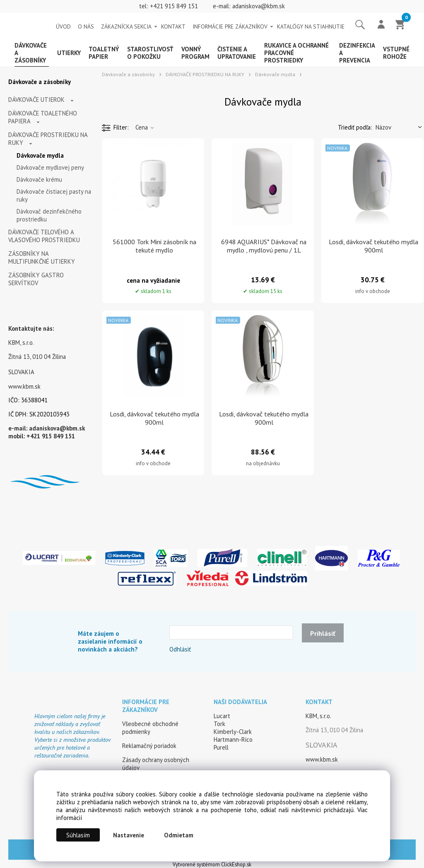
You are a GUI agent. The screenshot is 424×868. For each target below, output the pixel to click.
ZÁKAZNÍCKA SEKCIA (126, 26)
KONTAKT (173, 26)
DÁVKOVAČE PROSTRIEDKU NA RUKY (48, 139)
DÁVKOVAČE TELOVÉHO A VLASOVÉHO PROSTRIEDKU (44, 236)
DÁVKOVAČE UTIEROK (36, 100)
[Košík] (400, 25)
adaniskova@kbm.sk (259, 6)
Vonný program (195, 53)
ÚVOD (63, 26)
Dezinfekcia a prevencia (357, 53)
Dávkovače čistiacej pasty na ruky (54, 195)
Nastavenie (129, 835)
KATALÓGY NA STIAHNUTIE (311, 26)
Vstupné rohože (396, 53)
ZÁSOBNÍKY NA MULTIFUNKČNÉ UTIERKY (42, 257)
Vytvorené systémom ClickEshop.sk (212, 864)
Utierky (69, 53)
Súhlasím (78, 835)
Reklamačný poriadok (149, 746)
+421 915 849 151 (174, 6)
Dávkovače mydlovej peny (50, 167)
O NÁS (86, 26)
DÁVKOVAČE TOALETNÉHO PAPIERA (43, 117)
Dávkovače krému (39, 179)
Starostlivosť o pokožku (150, 53)
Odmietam (179, 835)
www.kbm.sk (24, 386)
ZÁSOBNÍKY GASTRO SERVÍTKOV (36, 279)
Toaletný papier (104, 53)
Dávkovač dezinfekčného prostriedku (49, 215)
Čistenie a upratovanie (237, 53)
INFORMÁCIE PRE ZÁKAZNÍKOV (230, 26)
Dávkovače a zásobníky (31, 53)
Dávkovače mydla (40, 155)
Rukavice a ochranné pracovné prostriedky (296, 53)
